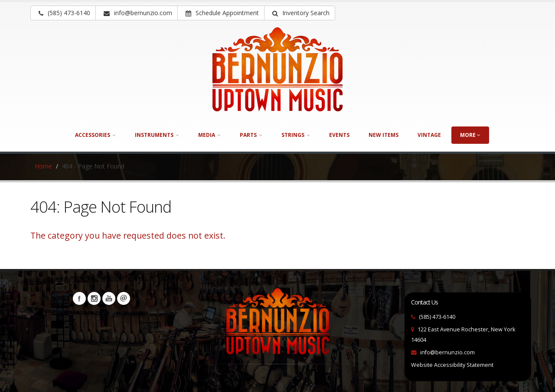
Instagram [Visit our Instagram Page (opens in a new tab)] (94, 298)
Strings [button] (296, 135)
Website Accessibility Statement (452, 365)
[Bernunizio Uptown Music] (277, 69)
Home (43, 166)
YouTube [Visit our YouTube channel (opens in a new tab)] (109, 298)
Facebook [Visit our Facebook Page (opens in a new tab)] (79, 298)
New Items (384, 135)
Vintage (429, 135)
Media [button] (209, 135)
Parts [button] (251, 135)
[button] (300, 13)
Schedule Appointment (222, 13)
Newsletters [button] (124, 298)
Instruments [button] (157, 135)
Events (339, 135)
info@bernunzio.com (447, 352)
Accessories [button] (95, 135)
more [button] (470, 135)
